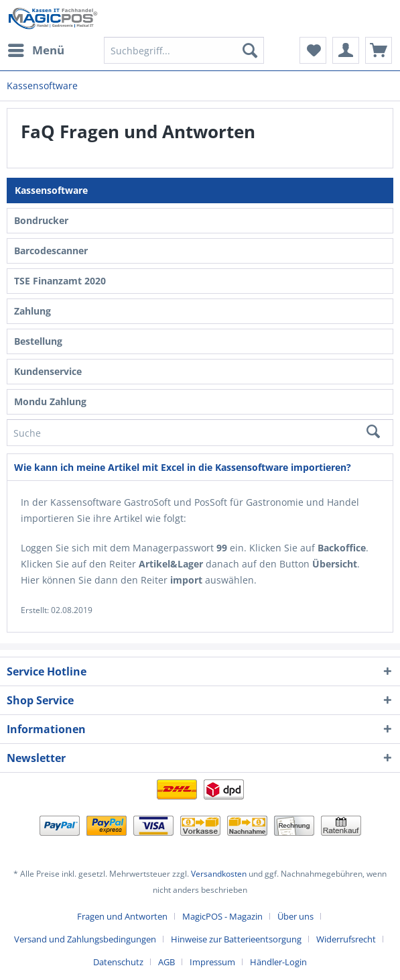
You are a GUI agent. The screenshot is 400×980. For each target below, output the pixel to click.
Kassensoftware (51, 190)
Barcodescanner (51, 251)
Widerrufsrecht (346, 939)
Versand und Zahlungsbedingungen (85, 939)
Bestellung (38, 341)
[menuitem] (36, 50)
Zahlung (32, 311)
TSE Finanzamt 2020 (60, 281)
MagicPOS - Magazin (222, 916)
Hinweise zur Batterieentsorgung (236, 939)
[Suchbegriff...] (184, 50)
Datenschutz (118, 962)
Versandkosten (219, 874)
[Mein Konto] (346, 50)
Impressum (212, 962)
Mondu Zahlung (50, 401)
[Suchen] (250, 50)
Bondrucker (41, 220)
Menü (36, 49)
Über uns (295, 916)
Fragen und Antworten (122, 916)
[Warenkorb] (379, 50)
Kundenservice (48, 371)
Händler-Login (278, 962)
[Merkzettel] (313, 50)
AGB (166, 962)
